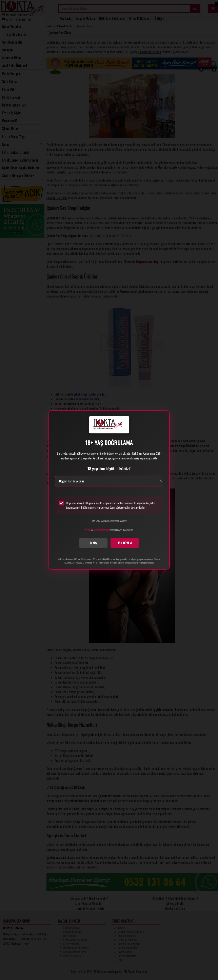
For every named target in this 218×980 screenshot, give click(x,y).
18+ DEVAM (125, 543)
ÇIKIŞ (93, 543)
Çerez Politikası (102, 530)
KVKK (88, 530)
